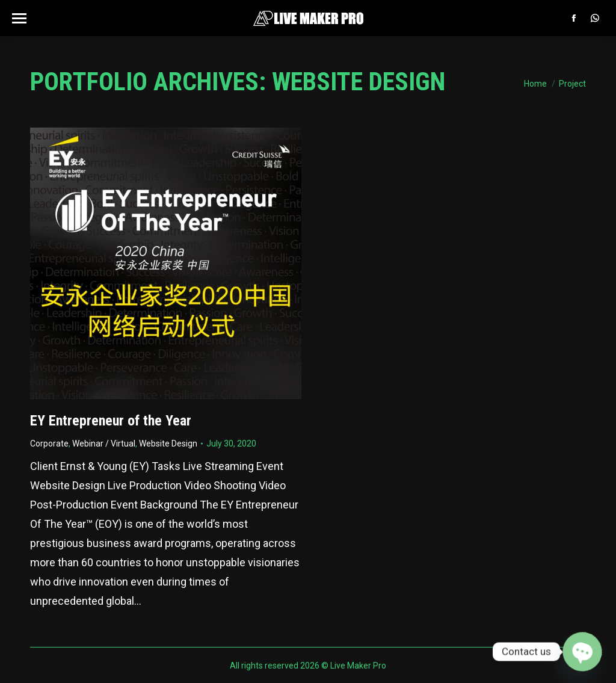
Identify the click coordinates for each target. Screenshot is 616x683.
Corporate (49, 443)
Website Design (168, 443)
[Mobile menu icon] (19, 18)
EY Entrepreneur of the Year (111, 421)
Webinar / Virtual (104, 443)
